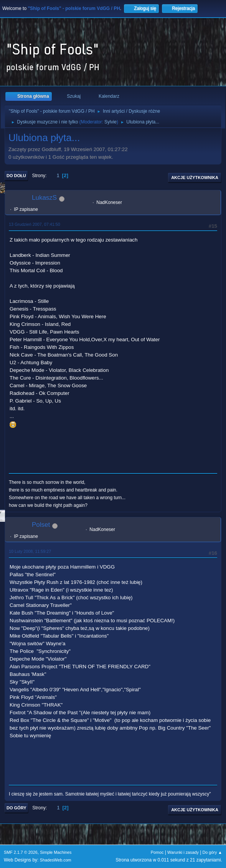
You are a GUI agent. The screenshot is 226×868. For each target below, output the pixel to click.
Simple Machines (56, 852)
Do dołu (16, 176)
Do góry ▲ (212, 852)
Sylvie (111, 122)
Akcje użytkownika (195, 178)
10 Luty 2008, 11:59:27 (30, 551)
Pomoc (157, 852)
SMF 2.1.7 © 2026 (21, 852)
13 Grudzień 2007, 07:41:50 (35, 224)
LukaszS (44, 198)
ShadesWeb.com (56, 860)
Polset (41, 525)
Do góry (16, 808)
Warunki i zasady (183, 852)
